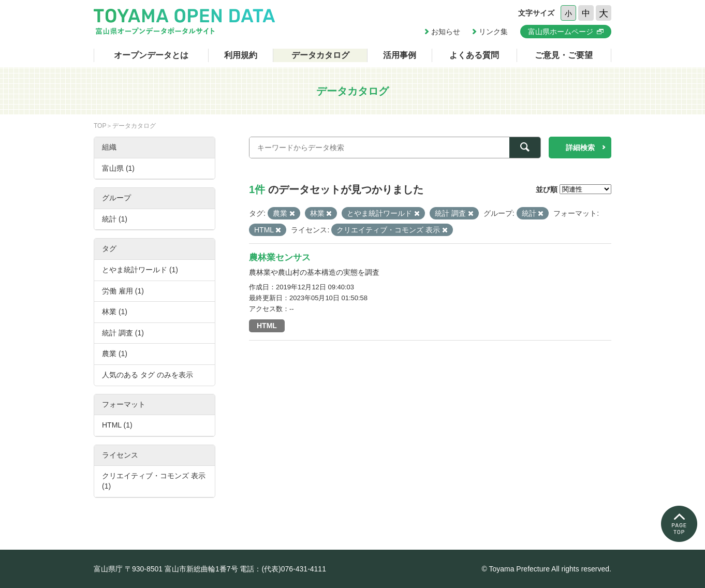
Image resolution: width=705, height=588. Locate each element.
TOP (100, 126)
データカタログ (320, 55)
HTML (267, 326)
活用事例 (400, 55)
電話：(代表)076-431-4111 (283, 569)
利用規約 (241, 55)
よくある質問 (474, 55)
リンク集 (493, 32)
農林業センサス (280, 258)
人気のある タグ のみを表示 (148, 375)
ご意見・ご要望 (564, 55)
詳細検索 (580, 148)
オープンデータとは (151, 55)
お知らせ (446, 32)
